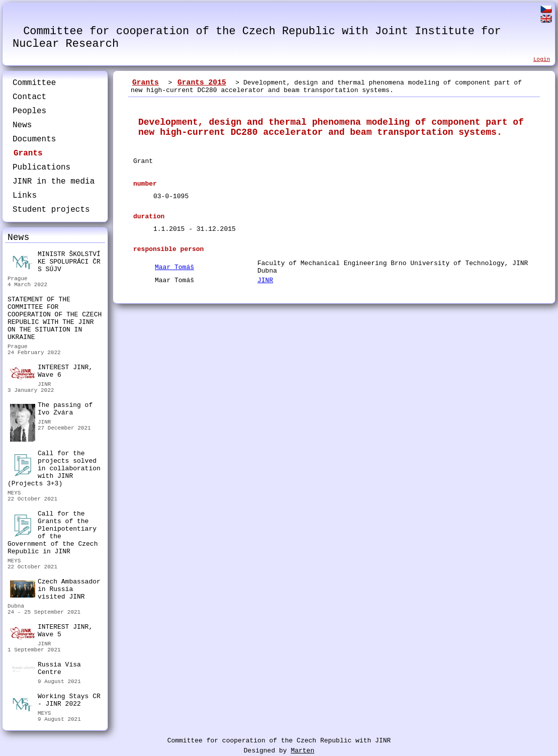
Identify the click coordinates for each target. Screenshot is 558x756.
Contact (29, 97)
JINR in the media (54, 182)
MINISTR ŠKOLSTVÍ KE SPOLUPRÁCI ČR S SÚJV (55, 262)
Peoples (29, 111)
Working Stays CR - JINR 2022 (55, 701)
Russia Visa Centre (45, 670)
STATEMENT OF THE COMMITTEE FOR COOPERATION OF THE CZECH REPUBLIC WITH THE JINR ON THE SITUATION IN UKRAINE (55, 318)
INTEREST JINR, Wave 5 (51, 631)
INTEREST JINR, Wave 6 (51, 372)
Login (542, 59)
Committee (34, 83)
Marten (302, 751)
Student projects (51, 210)
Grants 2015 (202, 82)
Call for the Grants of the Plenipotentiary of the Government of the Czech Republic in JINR (53, 533)
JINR (265, 280)
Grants (28, 153)
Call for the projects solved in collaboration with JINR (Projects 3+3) (54, 469)
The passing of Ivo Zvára (51, 410)
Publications (41, 167)
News (22, 125)
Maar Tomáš (174, 267)
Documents (34, 139)
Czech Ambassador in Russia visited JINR (55, 589)
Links (25, 196)
